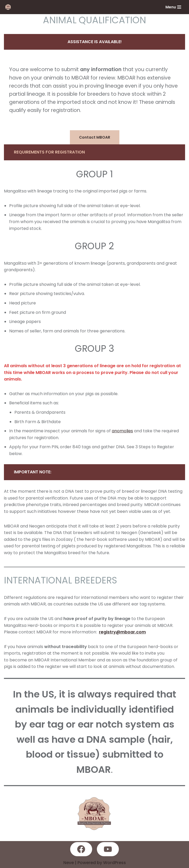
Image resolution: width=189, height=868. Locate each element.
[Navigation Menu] (173, 7)
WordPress (115, 863)
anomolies (122, 431)
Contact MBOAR (95, 137)
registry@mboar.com (122, 632)
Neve (69, 863)
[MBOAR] (9, 7)
